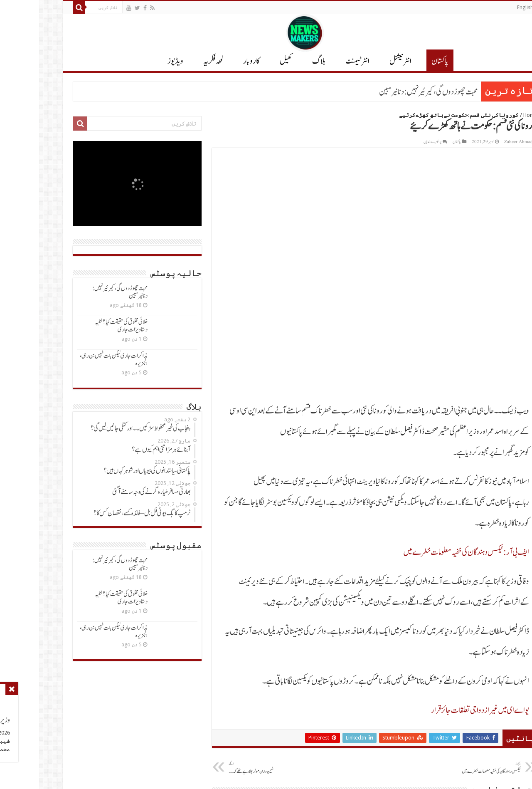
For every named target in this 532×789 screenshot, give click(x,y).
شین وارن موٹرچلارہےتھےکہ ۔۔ (232, 530)
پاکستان (401, 61)
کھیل (247, 61)
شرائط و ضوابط (356, 743)
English (486, 7)
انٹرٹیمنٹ (318, 61)
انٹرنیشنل (478, 728)
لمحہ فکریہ (174, 61)
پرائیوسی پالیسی (355, 714)
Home (491, 115)
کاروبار (212, 61)
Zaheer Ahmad (479, 142)
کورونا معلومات (355, 757)
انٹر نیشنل (361, 61)
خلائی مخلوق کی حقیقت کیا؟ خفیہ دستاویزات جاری (82, 326)
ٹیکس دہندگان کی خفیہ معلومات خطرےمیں (439, 530)
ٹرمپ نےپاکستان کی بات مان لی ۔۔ (253, 625)
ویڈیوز (136, 61)
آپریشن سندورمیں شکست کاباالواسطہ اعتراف (459, 625)
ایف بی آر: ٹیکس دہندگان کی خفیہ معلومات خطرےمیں (427, 315)
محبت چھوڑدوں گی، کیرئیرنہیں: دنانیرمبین (389, 92)
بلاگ (280, 61)
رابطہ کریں (358, 728)
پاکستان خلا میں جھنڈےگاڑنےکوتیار (358, 625)
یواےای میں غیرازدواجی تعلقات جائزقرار (441, 473)
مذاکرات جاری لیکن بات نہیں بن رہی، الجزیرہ (75, 360)
